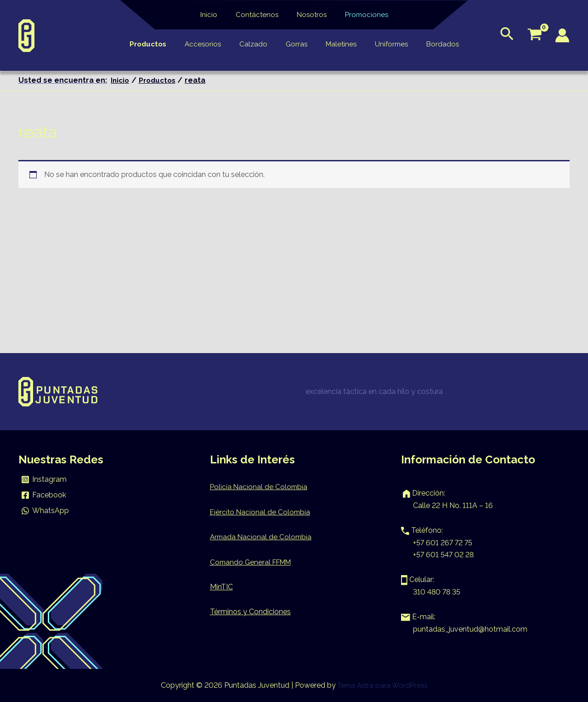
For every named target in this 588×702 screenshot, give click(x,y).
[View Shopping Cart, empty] (534, 35)
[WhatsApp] (45, 511)
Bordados (429, 44)
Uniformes (382, 44)
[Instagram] (44, 479)
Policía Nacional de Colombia (260, 487)
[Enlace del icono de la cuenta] (562, 35)
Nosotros (309, 15)
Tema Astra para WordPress (383, 685)
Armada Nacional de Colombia (262, 537)
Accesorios (212, 44)
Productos (162, 44)
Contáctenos (259, 15)
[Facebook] (44, 495)
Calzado (258, 44)
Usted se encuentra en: (63, 80)
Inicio (216, 15)
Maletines (336, 44)
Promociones (360, 15)
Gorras (297, 44)
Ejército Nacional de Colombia (261, 512)
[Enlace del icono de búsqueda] (507, 35)
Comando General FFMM (253, 562)
